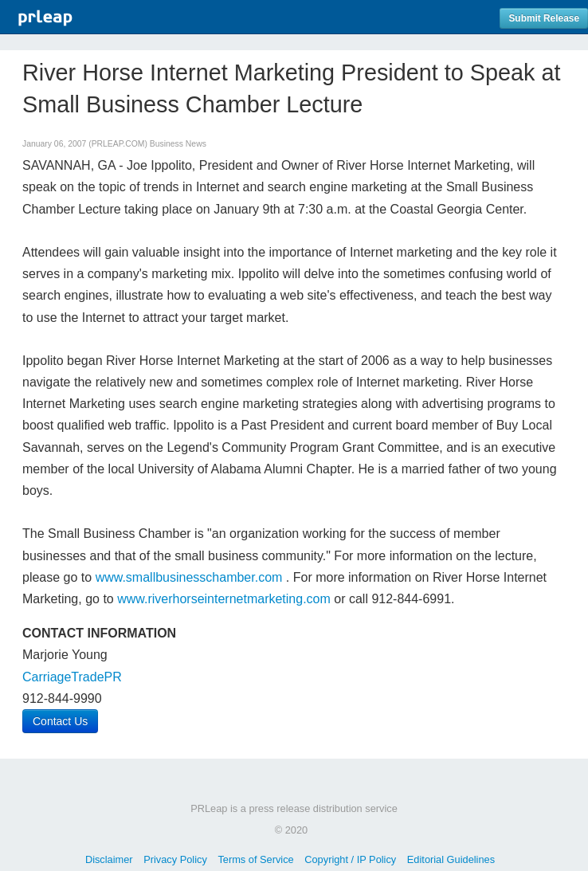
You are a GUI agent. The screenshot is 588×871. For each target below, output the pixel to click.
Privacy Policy (175, 859)
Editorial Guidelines (451, 859)
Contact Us (60, 721)
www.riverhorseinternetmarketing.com (224, 599)
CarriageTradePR (72, 677)
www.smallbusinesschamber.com (189, 577)
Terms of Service (255, 859)
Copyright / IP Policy (350, 859)
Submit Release (544, 18)
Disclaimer (109, 859)
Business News (178, 144)
